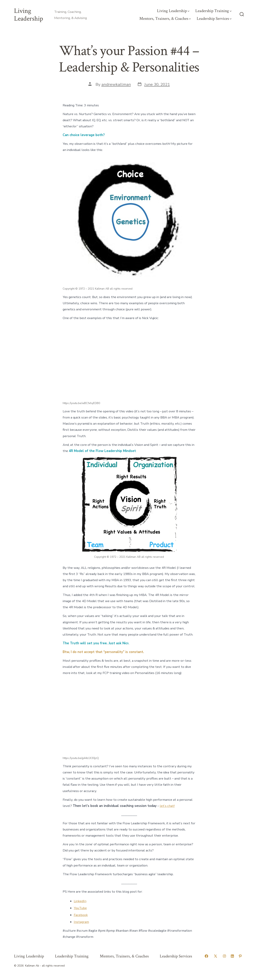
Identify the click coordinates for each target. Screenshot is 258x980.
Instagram (81, 922)
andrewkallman (116, 84)
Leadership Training (213, 11)
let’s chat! (167, 806)
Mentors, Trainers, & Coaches (165, 19)
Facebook (81, 915)
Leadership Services (214, 19)
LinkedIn (80, 901)
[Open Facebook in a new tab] (206, 956)
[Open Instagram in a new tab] (224, 956)
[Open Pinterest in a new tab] (240, 956)
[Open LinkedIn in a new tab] (232, 956)
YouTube (80, 908)
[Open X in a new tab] (215, 956)
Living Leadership (173, 11)
